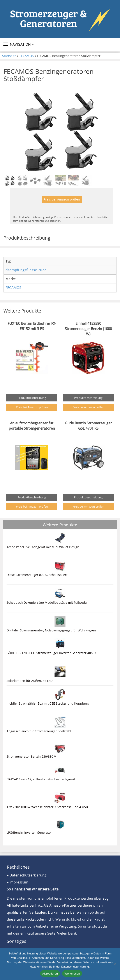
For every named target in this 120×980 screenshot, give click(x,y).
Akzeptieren (50, 974)
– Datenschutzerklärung (27, 875)
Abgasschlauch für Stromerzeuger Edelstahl (39, 731)
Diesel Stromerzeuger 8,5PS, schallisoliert (37, 575)
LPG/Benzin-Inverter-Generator (29, 832)
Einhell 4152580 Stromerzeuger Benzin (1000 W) (88, 329)
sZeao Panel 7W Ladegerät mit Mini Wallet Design (43, 547)
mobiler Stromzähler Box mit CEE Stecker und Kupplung (48, 703)
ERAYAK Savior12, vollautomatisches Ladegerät (41, 779)
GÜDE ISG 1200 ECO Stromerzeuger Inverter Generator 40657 (51, 653)
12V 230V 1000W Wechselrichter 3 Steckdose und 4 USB (47, 807)
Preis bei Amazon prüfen (62, 199)
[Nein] (115, 964)
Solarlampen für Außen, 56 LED (30, 681)
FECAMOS (27, 56)
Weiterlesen (72, 974)
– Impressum (18, 882)
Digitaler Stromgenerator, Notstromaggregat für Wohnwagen (51, 630)
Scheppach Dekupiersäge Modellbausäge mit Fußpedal (47, 602)
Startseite (9, 56)
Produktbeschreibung (32, 398)
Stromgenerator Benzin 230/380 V (31, 756)
